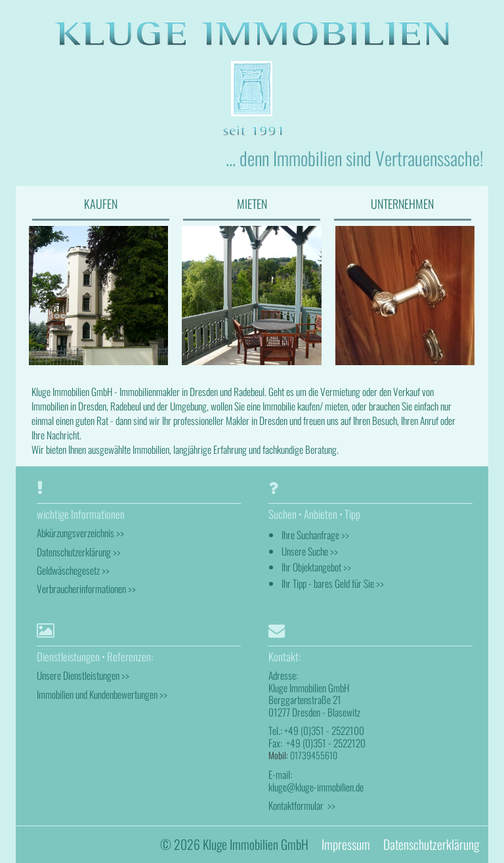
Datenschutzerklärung (431, 844)
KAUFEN (101, 204)
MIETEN (252, 204)
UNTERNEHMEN (402, 204)
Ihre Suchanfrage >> (315, 535)
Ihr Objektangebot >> (316, 567)
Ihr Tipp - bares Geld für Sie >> (333, 583)
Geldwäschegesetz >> (73, 570)
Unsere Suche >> (310, 551)
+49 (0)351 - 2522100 (324, 730)
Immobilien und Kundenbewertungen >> (102, 694)
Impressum (346, 844)
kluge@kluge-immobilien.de (316, 787)
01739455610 (314, 755)
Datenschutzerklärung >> (79, 552)
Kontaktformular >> (302, 805)
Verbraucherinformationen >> (86, 588)
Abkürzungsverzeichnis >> (80, 533)
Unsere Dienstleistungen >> (83, 675)
